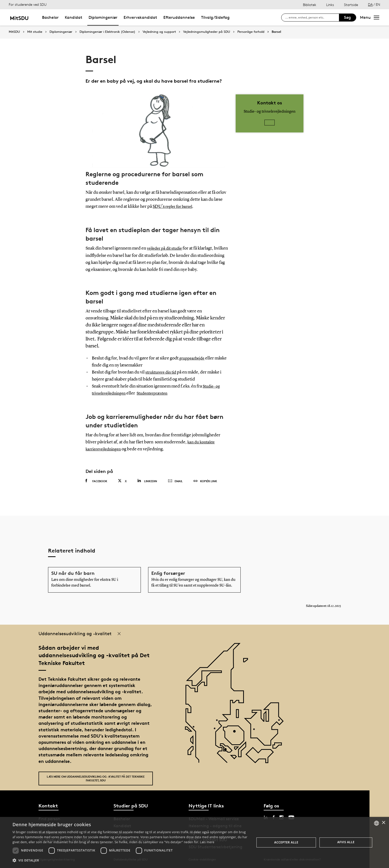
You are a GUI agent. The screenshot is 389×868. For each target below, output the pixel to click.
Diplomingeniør (103, 17)
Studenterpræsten (158, 393)
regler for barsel (180, 207)
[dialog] (194, 842)
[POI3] (227, 751)
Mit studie (35, 32)
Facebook (96, 481)
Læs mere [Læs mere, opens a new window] (207, 842)
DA (370, 4)
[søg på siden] (312, 18)
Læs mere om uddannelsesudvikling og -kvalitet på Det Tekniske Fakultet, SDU (96, 778)
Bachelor (50, 17)
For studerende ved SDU (28, 4)
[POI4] (236, 733)
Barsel (276, 32)
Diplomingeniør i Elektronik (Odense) (107, 32)
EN (378, 4)
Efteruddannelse (179, 17)
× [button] (383, 823)
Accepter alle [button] (286, 842)
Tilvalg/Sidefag (215, 17)
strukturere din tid (163, 372)
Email (175, 481)
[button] (130, 860)
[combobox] (376, 823)
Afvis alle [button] (346, 842)
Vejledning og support (159, 32)
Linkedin (147, 481)
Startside (351, 5)
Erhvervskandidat (140, 17)
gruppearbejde (193, 358)
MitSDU (14, 32)
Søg (347, 17)
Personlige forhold (251, 32)
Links (330, 5)
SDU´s (159, 207)
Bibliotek (310, 5)
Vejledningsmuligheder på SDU (207, 32)
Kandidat (74, 17)
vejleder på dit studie (166, 248)
